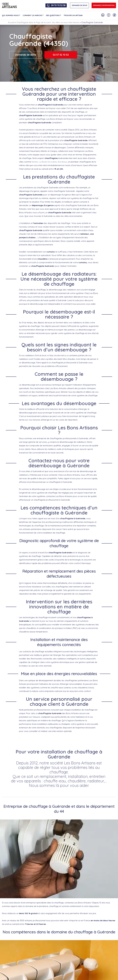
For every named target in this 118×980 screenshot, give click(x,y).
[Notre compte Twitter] (114, 15)
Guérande (63, 158)
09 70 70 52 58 (58, 5)
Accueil (11, 22)
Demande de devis (26, 55)
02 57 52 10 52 (61, 55)
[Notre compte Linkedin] (103, 15)
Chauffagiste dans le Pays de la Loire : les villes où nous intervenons (48, 22)
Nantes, (35, 162)
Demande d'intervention (104, 5)
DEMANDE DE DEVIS (80, 5)
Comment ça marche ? (33, 15)
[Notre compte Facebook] (109, 15)
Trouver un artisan (73, 15)
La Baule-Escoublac (48, 162)
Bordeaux (63, 162)
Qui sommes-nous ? (11, 15)
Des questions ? (54, 15)
